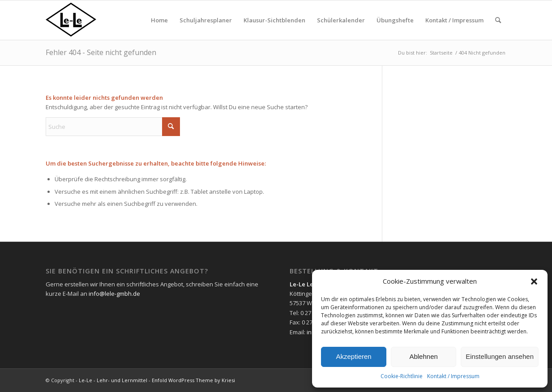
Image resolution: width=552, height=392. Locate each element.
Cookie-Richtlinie (402, 376)
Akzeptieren (353, 356)
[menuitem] (159, 20)
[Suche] (498, 20)
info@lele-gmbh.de (114, 294)
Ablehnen (423, 356)
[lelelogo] (89, 20)
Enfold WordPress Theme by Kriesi (193, 380)
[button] (534, 281)
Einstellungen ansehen (500, 356)
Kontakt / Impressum (453, 376)
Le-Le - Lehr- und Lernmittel (113, 380)
